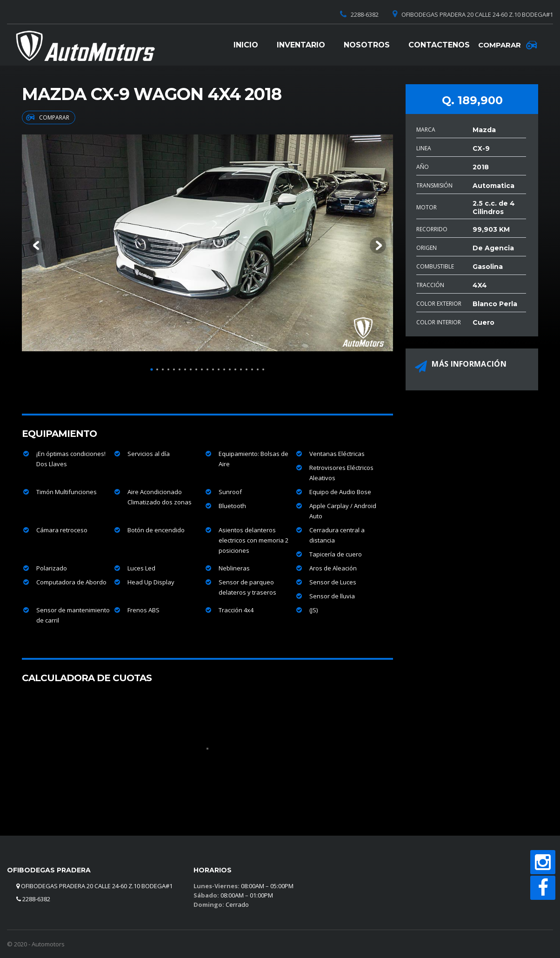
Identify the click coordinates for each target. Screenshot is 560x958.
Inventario (301, 45)
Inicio (246, 45)
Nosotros (367, 45)
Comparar (48, 117)
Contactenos (439, 45)
